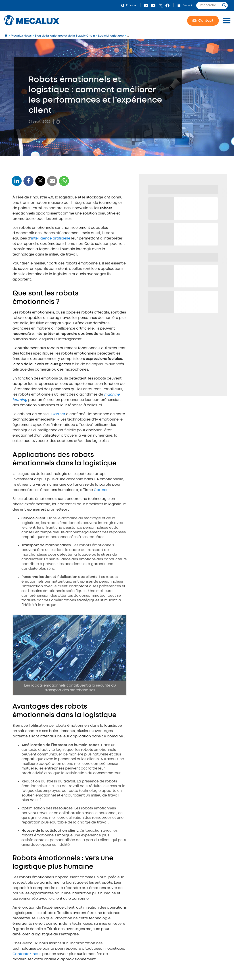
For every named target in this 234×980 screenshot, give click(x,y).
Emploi (184, 5)
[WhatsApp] (52, 184)
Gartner (58, 414)
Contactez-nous (27, 954)
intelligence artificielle (51, 238)
